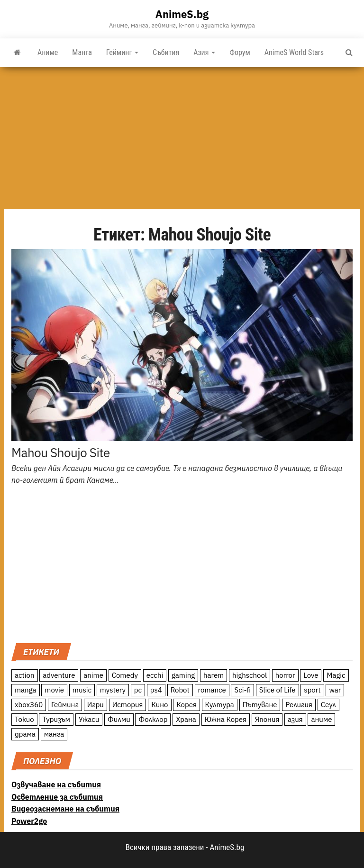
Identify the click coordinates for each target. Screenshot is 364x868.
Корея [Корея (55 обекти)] (187, 705)
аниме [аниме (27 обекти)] (321, 719)
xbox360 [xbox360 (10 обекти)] (29, 705)
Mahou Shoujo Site (61, 452)
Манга (82, 52)
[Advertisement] (182, 138)
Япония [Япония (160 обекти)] (267, 719)
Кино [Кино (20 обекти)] (159, 705)
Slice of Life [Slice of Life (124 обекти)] (278, 690)
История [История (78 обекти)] (128, 705)
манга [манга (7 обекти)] (54, 734)
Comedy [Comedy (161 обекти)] (125, 675)
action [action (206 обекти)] (25, 675)
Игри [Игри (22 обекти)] (96, 705)
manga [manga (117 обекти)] (26, 690)
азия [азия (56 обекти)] (295, 719)
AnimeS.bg (182, 14)
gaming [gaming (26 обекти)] (183, 675)
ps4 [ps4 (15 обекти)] (156, 690)
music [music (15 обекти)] (82, 690)
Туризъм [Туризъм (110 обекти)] (56, 719)
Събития (166, 52)
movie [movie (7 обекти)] (54, 690)
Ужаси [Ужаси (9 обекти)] (89, 719)
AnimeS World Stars (294, 52)
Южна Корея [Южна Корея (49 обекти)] (226, 719)
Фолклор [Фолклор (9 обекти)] (153, 719)
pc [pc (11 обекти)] (138, 690)
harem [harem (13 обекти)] (214, 675)
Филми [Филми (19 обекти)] (119, 719)
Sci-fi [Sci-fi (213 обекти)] (242, 690)
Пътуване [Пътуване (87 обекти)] (260, 705)
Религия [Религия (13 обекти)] (299, 705)
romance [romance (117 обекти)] (212, 690)
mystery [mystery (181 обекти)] (113, 690)
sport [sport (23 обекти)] (312, 690)
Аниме (48, 52)
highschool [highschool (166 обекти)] (250, 675)
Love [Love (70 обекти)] (311, 675)
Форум (240, 52)
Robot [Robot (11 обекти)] (180, 690)
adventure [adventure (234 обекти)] (59, 675)
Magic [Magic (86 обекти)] (336, 675)
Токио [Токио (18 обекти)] (24, 719)
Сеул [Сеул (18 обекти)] (328, 705)
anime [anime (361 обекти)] (93, 675)
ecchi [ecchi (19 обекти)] (155, 675)
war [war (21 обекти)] (335, 690)
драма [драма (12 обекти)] (25, 734)
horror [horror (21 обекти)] (285, 675)
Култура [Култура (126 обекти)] (220, 705)
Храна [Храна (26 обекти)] (186, 719)
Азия (204, 52)
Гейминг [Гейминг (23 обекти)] (65, 705)
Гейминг (122, 52)
